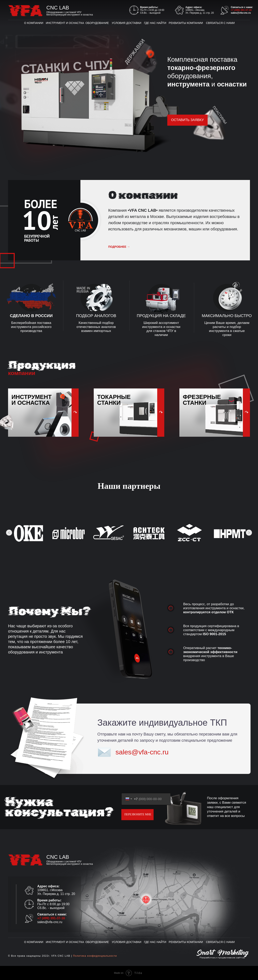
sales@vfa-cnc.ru (241, 13)
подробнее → (119, 247)
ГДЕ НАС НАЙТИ (155, 23)
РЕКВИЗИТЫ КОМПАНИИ (186, 23)
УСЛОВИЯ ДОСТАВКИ (126, 23)
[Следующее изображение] (249, 533)
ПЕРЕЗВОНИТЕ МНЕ (138, 814)
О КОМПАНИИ (34, 23)
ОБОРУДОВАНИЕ (97, 23)
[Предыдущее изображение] (9, 533)
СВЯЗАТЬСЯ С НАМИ (220, 23)
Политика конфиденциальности (95, 956)
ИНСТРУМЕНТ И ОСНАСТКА (65, 23)
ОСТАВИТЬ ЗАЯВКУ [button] (187, 120)
